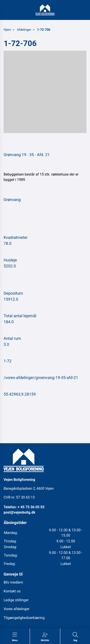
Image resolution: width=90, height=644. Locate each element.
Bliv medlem (13, 582)
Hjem (7, 30)
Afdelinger (24, 30)
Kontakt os (12, 591)
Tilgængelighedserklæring (24, 618)
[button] (45, 92)
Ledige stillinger (16, 600)
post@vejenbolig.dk (19, 512)
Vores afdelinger (16, 609)
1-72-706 (44, 30)
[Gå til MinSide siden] (45, 637)
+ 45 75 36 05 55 (31, 507)
